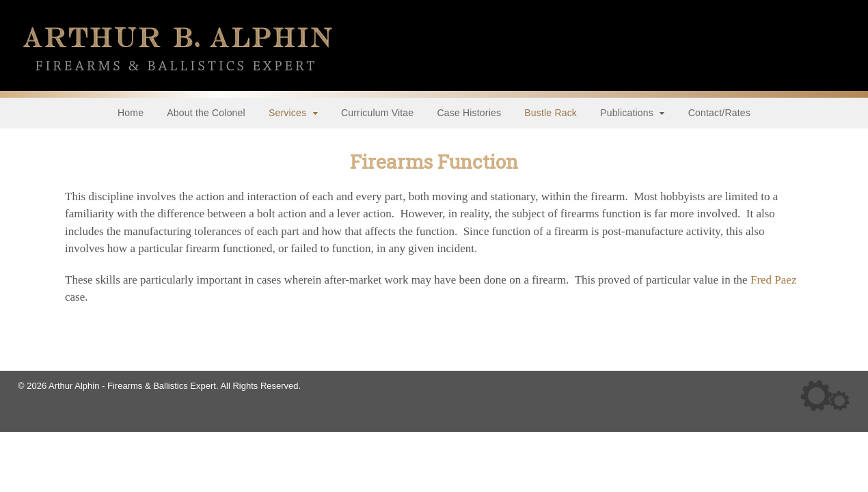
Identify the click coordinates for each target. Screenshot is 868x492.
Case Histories (469, 113)
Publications (627, 113)
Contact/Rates (719, 113)
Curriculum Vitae (378, 113)
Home (131, 113)
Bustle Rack (551, 113)
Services (288, 113)
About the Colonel (207, 113)
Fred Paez (774, 280)
